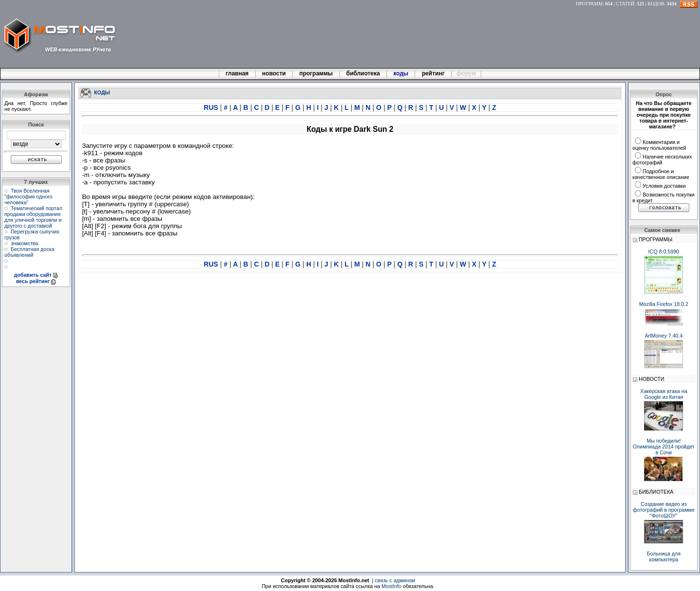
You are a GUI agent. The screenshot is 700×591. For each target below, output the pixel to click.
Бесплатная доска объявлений (29, 252)
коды (401, 73)
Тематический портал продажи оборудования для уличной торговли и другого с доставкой (33, 217)
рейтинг (434, 73)
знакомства (24, 243)
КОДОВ (656, 4)
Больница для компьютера (664, 556)
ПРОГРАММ (589, 4)
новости (274, 73)
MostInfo (392, 586)
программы (316, 73)
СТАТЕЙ (625, 4)
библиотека (363, 73)
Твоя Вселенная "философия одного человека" (28, 197)
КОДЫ (102, 92)
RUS (212, 107)
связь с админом (395, 580)
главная (237, 73)
